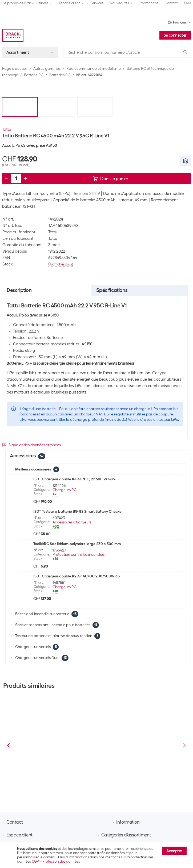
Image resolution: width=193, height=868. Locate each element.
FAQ (187, 3)
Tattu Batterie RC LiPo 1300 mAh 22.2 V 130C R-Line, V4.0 (55, 759)
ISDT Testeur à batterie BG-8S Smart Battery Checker (78, 511)
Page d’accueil (15, 68)
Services (97, 3)
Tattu (7, 129)
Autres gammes (47, 68)
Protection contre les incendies (79, 554)
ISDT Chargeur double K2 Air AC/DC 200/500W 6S (77, 576)
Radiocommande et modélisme (94, 68)
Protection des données (61, 861)
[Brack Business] (13, 35)
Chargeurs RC (65, 490)
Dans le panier (110, 179)
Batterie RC (34, 75)
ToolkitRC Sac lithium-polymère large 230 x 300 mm (77, 544)
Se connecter (175, 35)
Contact (171, 3)
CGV (35, 861)
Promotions (149, 3)
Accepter (174, 851)
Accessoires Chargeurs (72, 522)
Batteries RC (60, 75)
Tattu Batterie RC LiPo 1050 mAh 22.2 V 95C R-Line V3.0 (137, 759)
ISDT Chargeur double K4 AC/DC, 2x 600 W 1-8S (74, 479)
